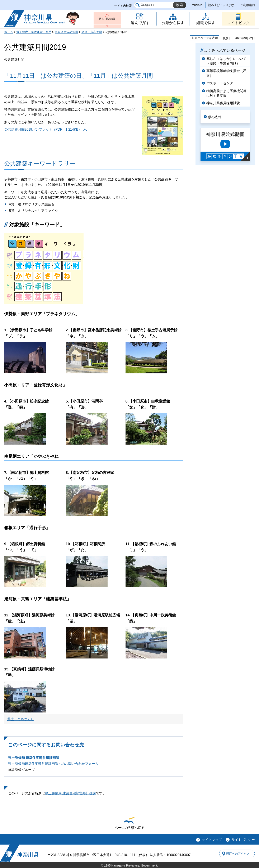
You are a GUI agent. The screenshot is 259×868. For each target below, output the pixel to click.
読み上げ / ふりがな (221, 5)
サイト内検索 (123, 6)
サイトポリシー (243, 840)
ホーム (9, 32)
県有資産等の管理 (66, 32)
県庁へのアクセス (236, 854)
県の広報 (218, 116)
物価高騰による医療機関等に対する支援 (226, 93)
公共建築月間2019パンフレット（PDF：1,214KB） (43, 129)
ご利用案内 (248, 5)
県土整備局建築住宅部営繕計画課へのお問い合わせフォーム (53, 764)
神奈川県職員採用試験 (223, 103)
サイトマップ (212, 840)
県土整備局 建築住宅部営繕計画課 (34, 758)
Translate (196, 5)
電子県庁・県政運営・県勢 (34, 32)
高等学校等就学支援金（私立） (226, 73)
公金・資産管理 (92, 32)
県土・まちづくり (21, 719)
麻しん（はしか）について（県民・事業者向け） (226, 61)
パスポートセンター (221, 83)
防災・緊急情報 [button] (107, 20)
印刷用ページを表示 (205, 38)
